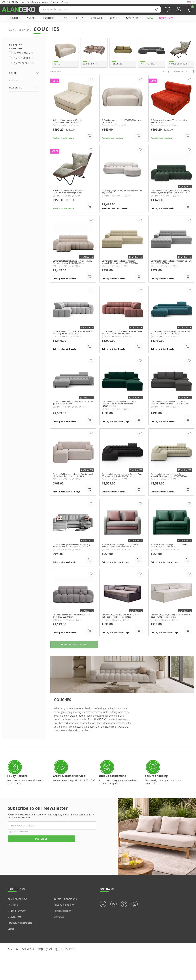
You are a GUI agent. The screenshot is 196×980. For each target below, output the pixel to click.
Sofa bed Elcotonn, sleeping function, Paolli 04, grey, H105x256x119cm (72, 638)
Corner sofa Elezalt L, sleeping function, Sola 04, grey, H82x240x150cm (171, 270)
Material (16, 88)
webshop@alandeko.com (35, 2)
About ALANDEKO (18, 924)
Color (14, 80)
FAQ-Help (13, 930)
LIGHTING (49, 18)
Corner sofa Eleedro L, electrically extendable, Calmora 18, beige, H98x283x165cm (70, 271)
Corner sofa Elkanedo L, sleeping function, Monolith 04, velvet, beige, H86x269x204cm (169, 492)
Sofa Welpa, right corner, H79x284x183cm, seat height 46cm (119, 196)
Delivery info (15, 942)
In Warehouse (24, 53)
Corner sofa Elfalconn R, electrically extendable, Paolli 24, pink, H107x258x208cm (120, 344)
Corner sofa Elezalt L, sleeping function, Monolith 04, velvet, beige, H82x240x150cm (122, 271)
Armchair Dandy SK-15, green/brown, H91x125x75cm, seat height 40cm (72, 196)
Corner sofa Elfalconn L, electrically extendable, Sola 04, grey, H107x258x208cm (71, 344)
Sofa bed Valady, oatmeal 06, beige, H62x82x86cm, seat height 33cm (71, 125)
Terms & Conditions (65, 924)
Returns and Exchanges (21, 948)
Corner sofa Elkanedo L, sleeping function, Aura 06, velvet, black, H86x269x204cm (119, 492)
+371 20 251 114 (10, 2)
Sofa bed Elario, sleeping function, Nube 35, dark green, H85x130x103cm (170, 564)
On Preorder (24, 63)
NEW (150, 18)
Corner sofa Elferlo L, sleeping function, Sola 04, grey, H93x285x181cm (73, 417)
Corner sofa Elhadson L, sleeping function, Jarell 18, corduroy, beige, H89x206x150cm (70, 492)
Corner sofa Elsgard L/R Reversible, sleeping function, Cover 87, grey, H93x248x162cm (71, 565)
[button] (191, 9)
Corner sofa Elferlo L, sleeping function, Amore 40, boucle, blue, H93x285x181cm (171, 344)
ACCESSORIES (133, 18)
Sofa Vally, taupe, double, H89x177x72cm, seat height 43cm (119, 125)
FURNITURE (14, 18)
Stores (55, 2)
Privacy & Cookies (64, 930)
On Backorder (24, 58)
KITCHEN (115, 18)
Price (13, 73)
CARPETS (32, 18)
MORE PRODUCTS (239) (74, 669)
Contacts (66, 2)
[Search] (100, 9)
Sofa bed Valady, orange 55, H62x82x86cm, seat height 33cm (167, 125)
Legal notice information (18, 857)
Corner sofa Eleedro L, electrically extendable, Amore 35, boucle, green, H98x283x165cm (170, 197)
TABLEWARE (96, 18)
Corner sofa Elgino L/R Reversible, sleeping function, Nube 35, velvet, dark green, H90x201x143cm (122, 418)
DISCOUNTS (166, 18)
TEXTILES (78, 18)
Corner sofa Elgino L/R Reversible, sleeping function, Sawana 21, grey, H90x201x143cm (169, 418)
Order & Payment (18, 936)
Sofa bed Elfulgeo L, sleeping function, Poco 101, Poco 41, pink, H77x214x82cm (122, 638)
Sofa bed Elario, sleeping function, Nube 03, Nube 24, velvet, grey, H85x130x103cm (119, 565)
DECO (64, 18)
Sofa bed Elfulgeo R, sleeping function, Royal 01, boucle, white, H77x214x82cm (171, 638)
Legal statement (63, 936)
